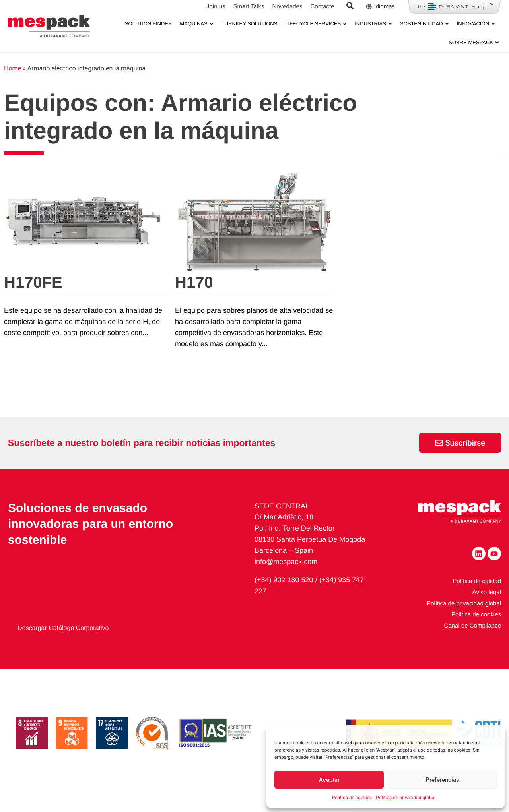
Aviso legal (487, 607)
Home (13, 83)
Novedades (288, 7)
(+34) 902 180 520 (284, 595)
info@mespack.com (286, 576)
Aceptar (329, 780)
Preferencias (442, 780)
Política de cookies (352, 798)
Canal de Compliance (473, 640)
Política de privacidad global (406, 798)
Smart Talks (249, 7)
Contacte (322, 7)
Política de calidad (477, 596)
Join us (216, 7)
